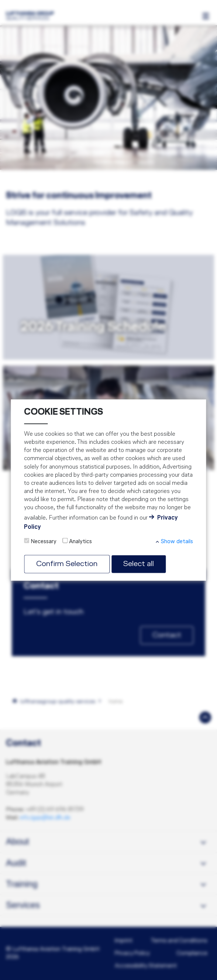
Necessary (44, 542)
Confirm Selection (67, 564)
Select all (139, 564)
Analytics (80, 542)
